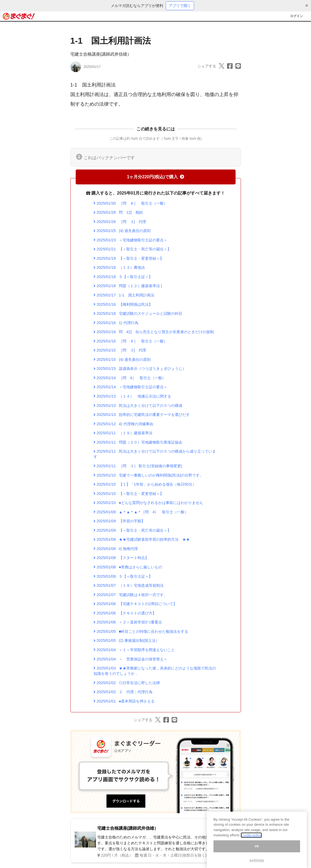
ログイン (297, 16)
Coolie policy (251, 848)
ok (257, 859)
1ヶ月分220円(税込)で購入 (155, 177)
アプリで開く (180, 6)
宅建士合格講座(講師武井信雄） (101, 54)
